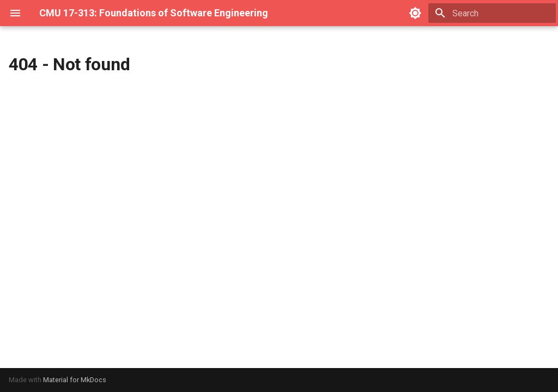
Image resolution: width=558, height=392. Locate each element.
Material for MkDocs (75, 380)
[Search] (492, 13)
